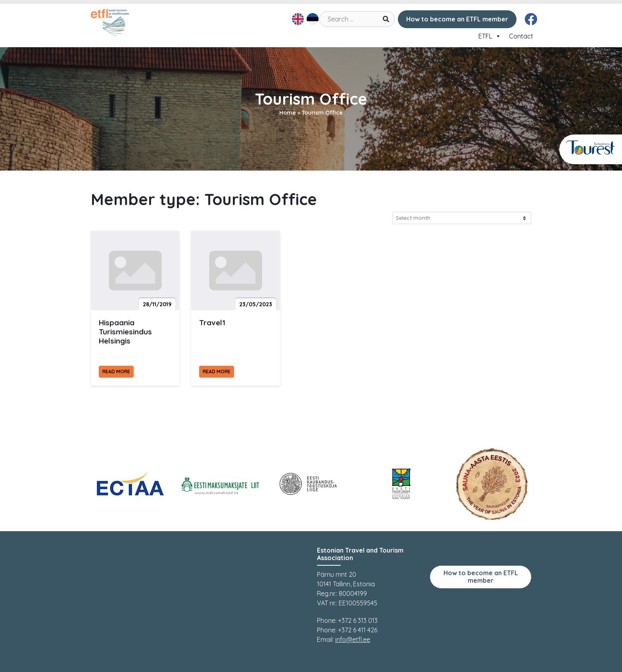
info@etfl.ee (353, 639)
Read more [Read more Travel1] (217, 372)
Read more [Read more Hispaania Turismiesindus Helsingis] (116, 372)
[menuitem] (297, 19)
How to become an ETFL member (457, 19)
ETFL (490, 36)
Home (288, 113)
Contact (521, 36)
